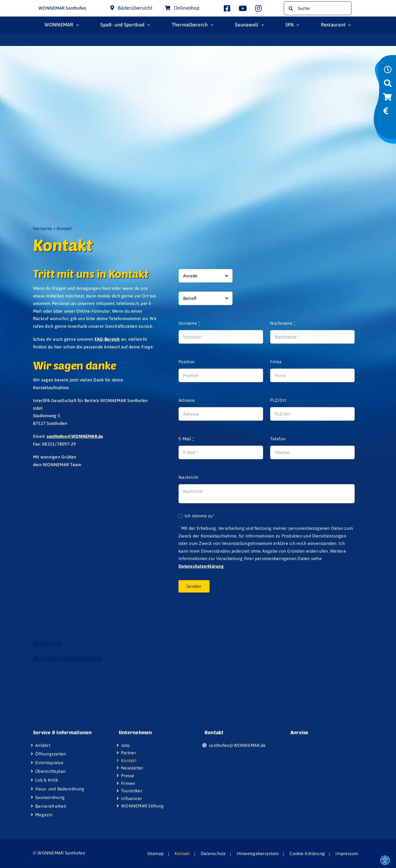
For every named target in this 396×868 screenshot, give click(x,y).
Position (186, 362)
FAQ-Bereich (107, 339)
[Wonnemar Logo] (21, 5)
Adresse (187, 400)
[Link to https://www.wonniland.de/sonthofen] (387, 125)
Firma (276, 362)
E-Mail (186, 439)
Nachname (283, 323)
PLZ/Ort (278, 400)
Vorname (189, 323)
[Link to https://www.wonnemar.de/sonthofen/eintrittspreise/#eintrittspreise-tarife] (386, 113)
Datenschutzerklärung (201, 566)
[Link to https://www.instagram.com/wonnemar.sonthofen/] (258, 8)
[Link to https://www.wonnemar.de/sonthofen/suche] (388, 85)
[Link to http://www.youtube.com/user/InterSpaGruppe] (243, 8)
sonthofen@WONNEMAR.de (75, 436)
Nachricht (188, 477)
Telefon (278, 439)
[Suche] (317, 8)
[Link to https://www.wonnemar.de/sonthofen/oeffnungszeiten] (388, 71)
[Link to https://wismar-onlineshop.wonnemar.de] (387, 99)
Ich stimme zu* (200, 516)
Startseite (42, 228)
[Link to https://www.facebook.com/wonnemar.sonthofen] (227, 8)
